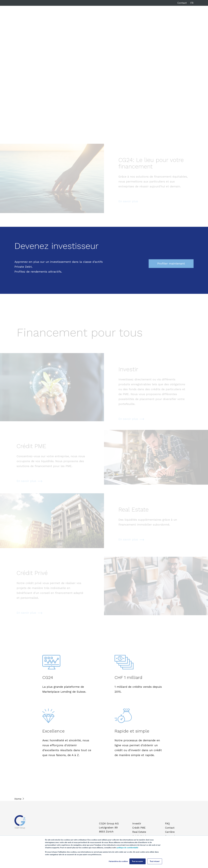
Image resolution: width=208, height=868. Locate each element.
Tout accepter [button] (138, 861)
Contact (182, 3)
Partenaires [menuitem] (172, 835)
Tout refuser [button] (155, 861)
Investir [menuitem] (137, 824)
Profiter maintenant (171, 264)
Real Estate (108, 16)
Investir (73, 16)
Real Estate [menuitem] (139, 831)
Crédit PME (89, 16)
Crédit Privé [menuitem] (140, 835)
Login (181, 16)
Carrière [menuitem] (170, 831)
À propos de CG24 (149, 16)
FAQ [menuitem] (168, 824)
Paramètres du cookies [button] (118, 861)
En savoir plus (128, 204)
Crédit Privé (127, 16)
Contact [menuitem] (170, 827)
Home (18, 799)
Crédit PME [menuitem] (139, 827)
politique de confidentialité (128, 848)
